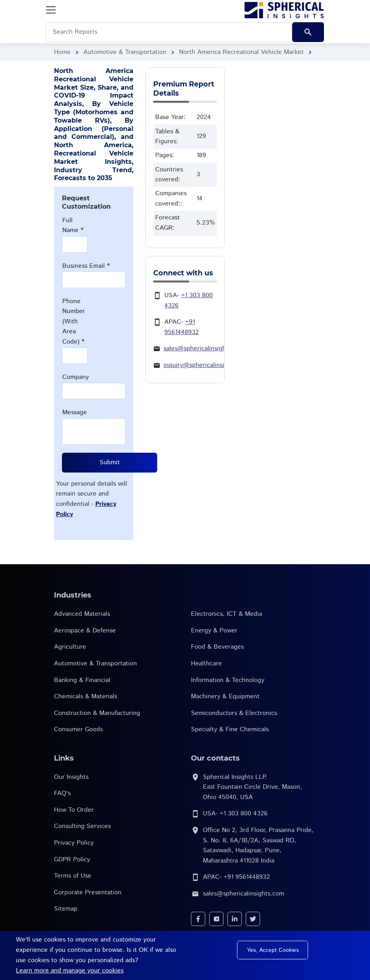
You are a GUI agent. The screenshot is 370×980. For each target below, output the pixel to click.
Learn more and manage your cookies (70, 971)
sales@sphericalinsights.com (204, 349)
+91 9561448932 (247, 877)
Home (62, 52)
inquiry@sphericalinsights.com (207, 365)
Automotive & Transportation (125, 52)
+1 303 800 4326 (244, 814)
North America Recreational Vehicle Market (241, 52)
